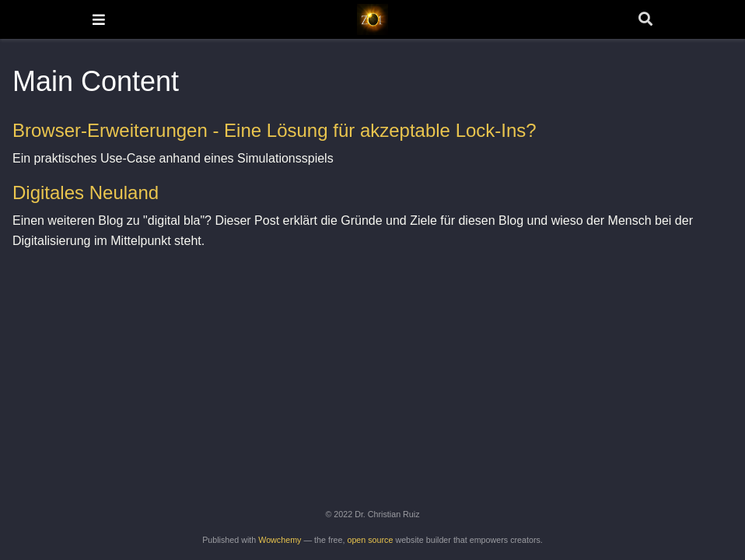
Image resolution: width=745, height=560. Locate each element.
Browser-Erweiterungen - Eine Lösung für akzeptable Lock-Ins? (275, 130)
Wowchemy (280, 540)
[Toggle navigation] (99, 20)
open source (370, 540)
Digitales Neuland (86, 192)
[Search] (645, 20)
